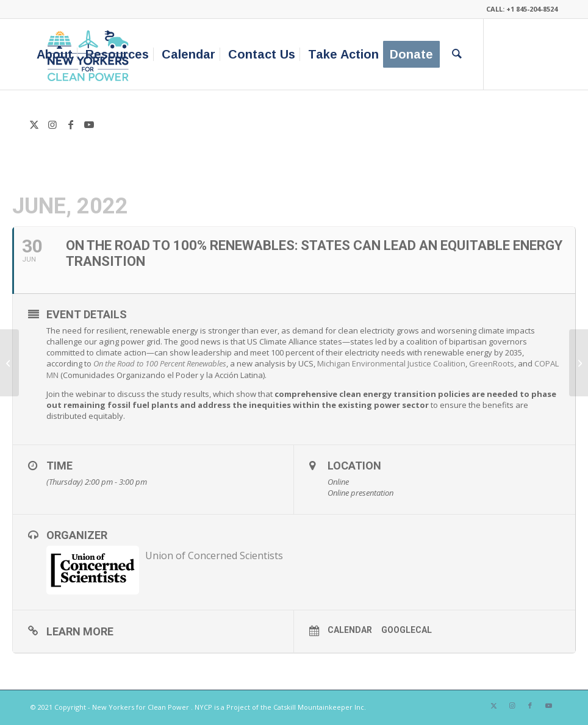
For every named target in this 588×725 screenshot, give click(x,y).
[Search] (457, 54)
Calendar (350, 630)
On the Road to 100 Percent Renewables (160, 363)
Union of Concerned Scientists (214, 555)
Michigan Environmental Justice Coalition (391, 363)
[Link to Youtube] (89, 124)
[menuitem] (55, 54)
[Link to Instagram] (52, 124)
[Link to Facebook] (71, 124)
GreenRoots (492, 363)
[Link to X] (34, 124)
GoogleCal (407, 630)
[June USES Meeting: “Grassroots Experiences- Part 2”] (579, 363)
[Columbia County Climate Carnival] (9, 363)
